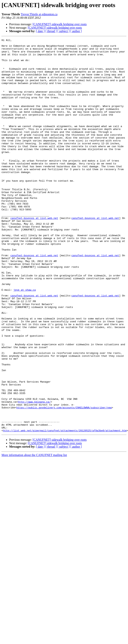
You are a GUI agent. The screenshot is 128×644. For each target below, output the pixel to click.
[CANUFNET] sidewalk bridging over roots (60, 24)
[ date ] (40, 31)
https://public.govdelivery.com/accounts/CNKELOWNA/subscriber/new (64, 482)
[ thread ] (51, 31)
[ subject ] (64, 31)
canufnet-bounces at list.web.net (34, 254)
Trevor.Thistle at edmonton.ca (39, 14)
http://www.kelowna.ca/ (34, 475)
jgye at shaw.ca (25, 340)
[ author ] (76, 31)
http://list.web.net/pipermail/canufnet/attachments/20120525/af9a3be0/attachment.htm (65, 509)
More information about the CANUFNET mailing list (34, 534)
